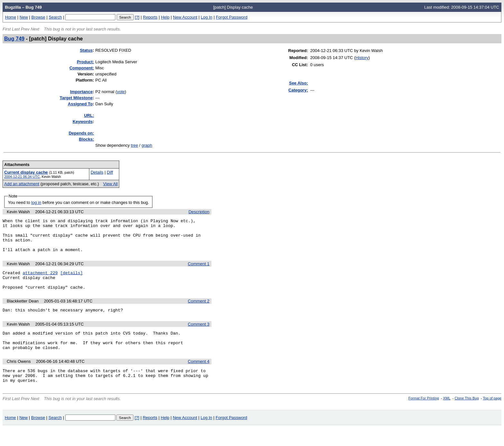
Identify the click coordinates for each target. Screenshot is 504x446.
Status (86, 50)
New (24, 17)
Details (97, 172)
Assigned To (80, 104)
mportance (81, 92)
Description (199, 212)
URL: (89, 115)
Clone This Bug (467, 416)
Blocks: (87, 139)
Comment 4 (198, 377)
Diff (110, 172)
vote (121, 92)
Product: (85, 62)
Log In (207, 17)
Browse (38, 17)
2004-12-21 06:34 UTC (22, 177)
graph (147, 145)
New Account (185, 17)
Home (11, 17)
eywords (83, 122)
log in (36, 202)
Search (55, 17)
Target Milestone (76, 98)
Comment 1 (198, 271)
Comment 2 (198, 312)
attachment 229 (40, 280)
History (362, 58)
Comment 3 (198, 336)
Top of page (492, 416)
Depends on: (81, 133)
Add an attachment (22, 184)
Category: (298, 90)
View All (110, 184)
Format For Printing (424, 416)
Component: (82, 68)
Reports (150, 17)
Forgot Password (231, 17)
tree (134, 145)
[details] (71, 280)
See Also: (298, 83)
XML (447, 416)
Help (165, 17)
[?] (137, 17)
